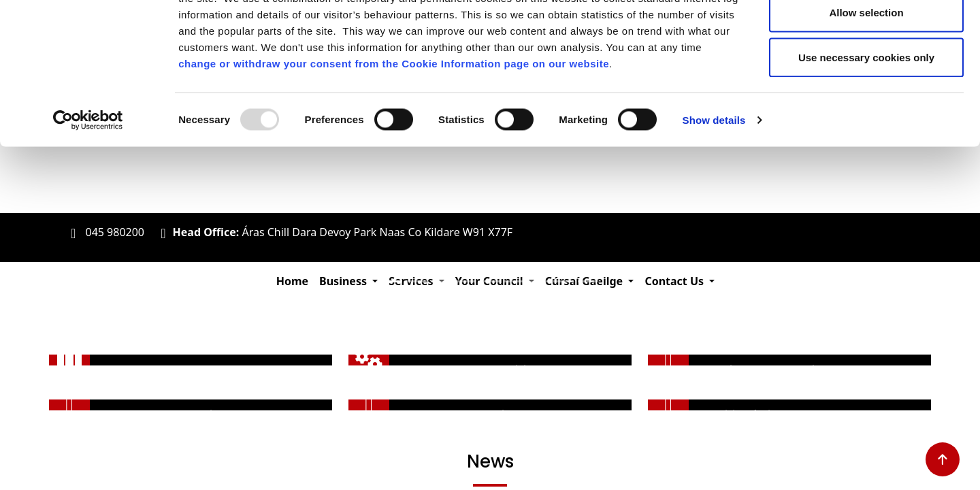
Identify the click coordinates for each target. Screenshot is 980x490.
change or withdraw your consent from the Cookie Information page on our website (394, 131)
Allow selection (866, 81)
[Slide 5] (490, 281)
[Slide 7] (539, 281)
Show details (714, 187)
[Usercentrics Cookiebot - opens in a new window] (88, 188)
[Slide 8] (563, 281)
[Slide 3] (441, 281)
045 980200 (115, 232)
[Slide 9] (588, 281)
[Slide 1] (392, 281)
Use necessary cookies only (866, 125)
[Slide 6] (514, 281)
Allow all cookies (867, 36)
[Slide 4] (465, 281)
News (490, 462)
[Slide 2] (416, 281)
